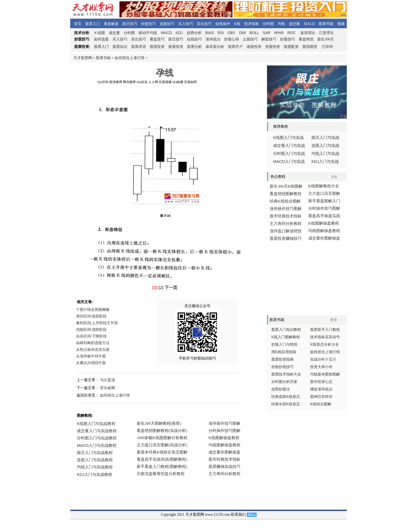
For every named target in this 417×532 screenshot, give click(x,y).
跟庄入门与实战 (325, 138)
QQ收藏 (178, 82)
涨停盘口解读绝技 (286, 231)
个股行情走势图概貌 (93, 310)
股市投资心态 (321, 382)
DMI (243, 33)
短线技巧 (194, 39)
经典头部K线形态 (286, 404)
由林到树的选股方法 (93, 343)
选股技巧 (167, 24)
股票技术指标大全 (286, 374)
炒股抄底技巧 (282, 367)
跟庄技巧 (130, 24)
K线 (237, 24)
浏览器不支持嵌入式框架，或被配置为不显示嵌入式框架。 (163, 453)
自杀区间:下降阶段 (91, 336)
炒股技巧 (148, 24)
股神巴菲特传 (321, 397)
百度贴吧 (190, 82)
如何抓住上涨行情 (130, 58)
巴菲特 (327, 47)
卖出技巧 (204, 24)
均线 (281, 24)
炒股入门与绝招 (284, 345)
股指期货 (310, 47)
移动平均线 (148, 33)
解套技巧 (269, 39)
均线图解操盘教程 (324, 231)
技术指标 (252, 24)
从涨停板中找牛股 (91, 356)
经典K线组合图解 (285, 201)
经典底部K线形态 (286, 397)
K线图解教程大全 (324, 186)
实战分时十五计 (323, 359)
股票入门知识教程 (286, 330)
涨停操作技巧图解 (286, 209)
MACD (309, 24)
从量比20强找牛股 (91, 363)
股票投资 (157, 47)
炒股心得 (232, 39)
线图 (99, 33)
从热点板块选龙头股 (93, 350)
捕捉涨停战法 (321, 389)
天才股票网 (83, 58)
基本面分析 (215, 47)
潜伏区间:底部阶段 (91, 316)
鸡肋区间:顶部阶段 (91, 330)
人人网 (153, 82)
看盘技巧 (157, 39)
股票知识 (120, 47)
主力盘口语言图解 (324, 193)
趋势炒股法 (281, 389)
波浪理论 (308, 33)
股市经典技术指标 (286, 216)
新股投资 (176, 47)
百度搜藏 (165, 82)
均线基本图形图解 (325, 374)
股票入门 (93, 24)
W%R (279, 33)
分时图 (268, 24)
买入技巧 (186, 24)
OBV (231, 33)
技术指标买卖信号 (325, 337)
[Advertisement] (165, 96)
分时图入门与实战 (289, 154)
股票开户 (235, 47)
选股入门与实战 (325, 146)
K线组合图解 (321, 404)
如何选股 (101, 39)
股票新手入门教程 (325, 330)
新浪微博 (116, 82)
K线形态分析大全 (324, 345)
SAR (267, 33)
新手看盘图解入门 (324, 201)
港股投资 (254, 47)
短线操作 (223, 24)
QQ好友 (142, 82)
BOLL (254, 33)
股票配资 (291, 47)
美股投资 (273, 47)
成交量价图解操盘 (324, 238)
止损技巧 (250, 39)
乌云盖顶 (107, 380)
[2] (161, 288)
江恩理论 (326, 33)
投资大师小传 (321, 367)
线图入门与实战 (288, 138)
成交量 (294, 24)
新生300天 (326, 39)
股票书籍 (326, 24)
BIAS (210, 33)
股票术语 (139, 47)
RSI (221, 33)
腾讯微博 (129, 82)
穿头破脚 (107, 388)
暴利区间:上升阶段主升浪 (97, 323)
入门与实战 (289, 162)
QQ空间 (103, 82)
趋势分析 (194, 33)
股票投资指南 (282, 359)
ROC (291, 33)
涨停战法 (213, 39)
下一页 (171, 288)
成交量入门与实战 (289, 146)
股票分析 (194, 47)
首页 (78, 24)
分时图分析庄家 (284, 382)
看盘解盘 (111, 24)
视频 (341, 24)
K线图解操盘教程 (324, 223)
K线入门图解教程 (286, 337)
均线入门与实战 (325, 154)
